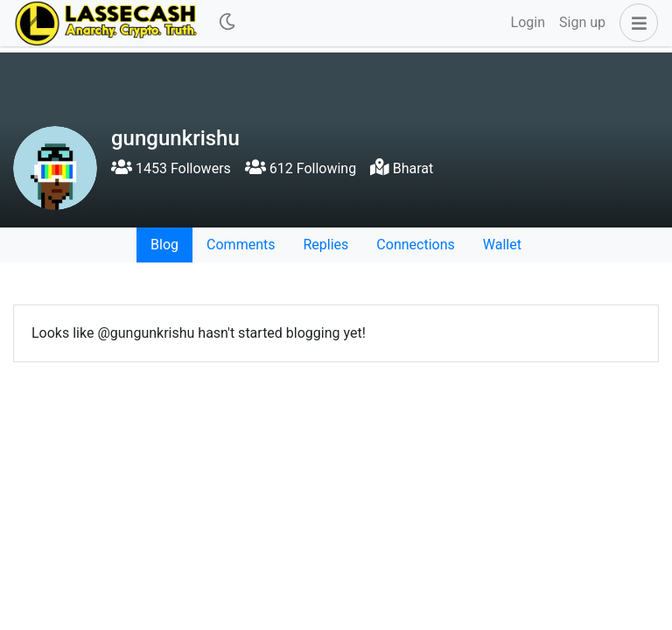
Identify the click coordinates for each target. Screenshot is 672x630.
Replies (325, 245)
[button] (635, 23)
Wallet (502, 245)
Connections (415, 245)
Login (528, 22)
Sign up (582, 22)
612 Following (301, 168)
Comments (241, 245)
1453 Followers (171, 168)
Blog (164, 245)
